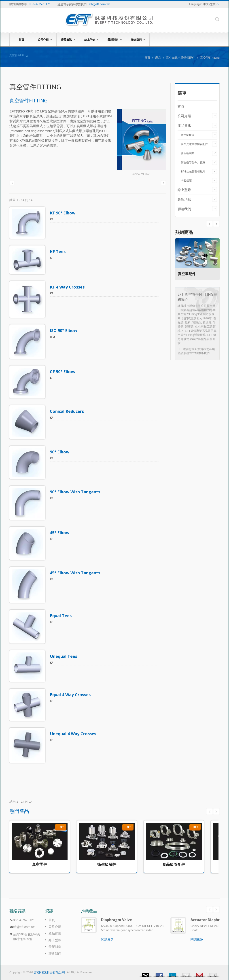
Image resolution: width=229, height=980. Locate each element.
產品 (158, 58)
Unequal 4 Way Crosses (75, 734)
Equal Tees (63, 616)
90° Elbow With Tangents (77, 492)
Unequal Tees (66, 656)
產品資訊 (68, 40)
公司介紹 (45, 40)
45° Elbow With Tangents (77, 573)
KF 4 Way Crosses (69, 287)
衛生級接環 (188, 135)
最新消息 (115, 40)
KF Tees (60, 251)
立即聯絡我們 (201, 353)
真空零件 (40, 864)
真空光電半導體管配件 (180, 58)
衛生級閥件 (107, 864)
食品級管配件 (174, 864)
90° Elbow (62, 452)
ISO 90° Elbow (66, 330)
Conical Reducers (69, 411)
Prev (216, 224)
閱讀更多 (107, 939)
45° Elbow (62, 533)
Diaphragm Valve (117, 920)
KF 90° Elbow (65, 213)
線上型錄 (91, 40)
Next (210, 224)
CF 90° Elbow (65, 372)
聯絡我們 (138, 40)
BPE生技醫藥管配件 (193, 172)
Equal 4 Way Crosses (72, 695)
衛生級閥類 (188, 153)
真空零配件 (189, 274)
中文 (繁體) (210, 4)
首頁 (21, 39)
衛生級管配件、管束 (193, 162)
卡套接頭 (186, 181)
